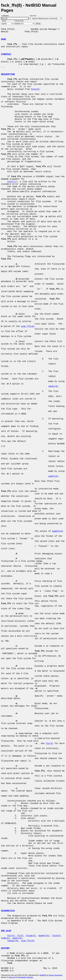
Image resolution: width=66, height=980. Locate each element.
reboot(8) (13, 941)
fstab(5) (31, 936)
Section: (34, 16)
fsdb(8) (5, 938)
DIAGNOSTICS (8, 911)
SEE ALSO (6, 931)
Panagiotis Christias (25, 977)
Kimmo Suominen (55, 975)
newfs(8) (53, 386)
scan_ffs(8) (28, 326)
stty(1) (12, 182)
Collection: (19, 21)
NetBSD (43, 975)
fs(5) (20, 936)
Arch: (5, 21)
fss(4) (50, 744)
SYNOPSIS (6, 54)
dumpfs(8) (58, 531)
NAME (4, 39)
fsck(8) (35, 89)
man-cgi (12, 977)
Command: (6, 16)
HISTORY (5, 948)
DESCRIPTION (8, 74)
